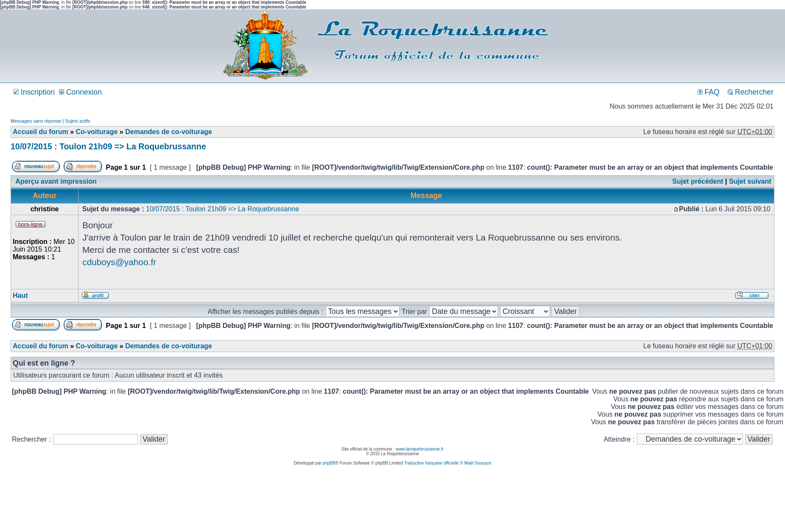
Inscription (34, 92)
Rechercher (751, 92)
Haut (20, 295)
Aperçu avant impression (56, 181)
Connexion (80, 92)
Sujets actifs (77, 121)
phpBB (329, 463)
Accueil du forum (41, 132)
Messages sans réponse (36, 121)
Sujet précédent (698, 181)
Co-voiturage (97, 132)
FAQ (709, 92)
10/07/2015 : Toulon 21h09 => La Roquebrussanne (108, 146)
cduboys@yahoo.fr (119, 262)
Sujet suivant (750, 181)
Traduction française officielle (432, 463)
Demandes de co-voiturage (169, 132)
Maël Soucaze (478, 463)
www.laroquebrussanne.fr (420, 449)
